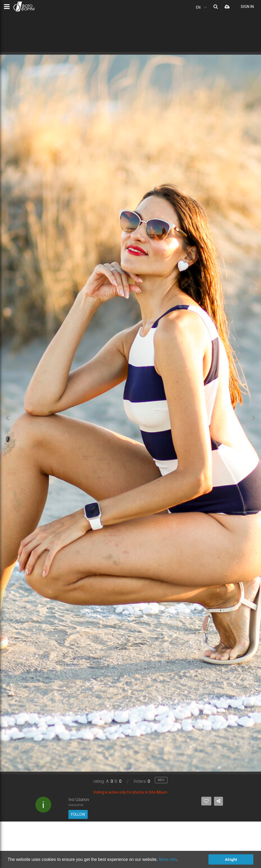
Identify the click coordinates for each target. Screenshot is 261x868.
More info (168, 859)
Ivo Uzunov (79, 799)
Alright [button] (231, 860)
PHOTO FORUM (24, 6)
